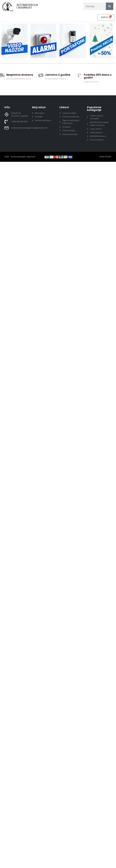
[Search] (110, 6)
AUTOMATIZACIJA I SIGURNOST (27, 6)
